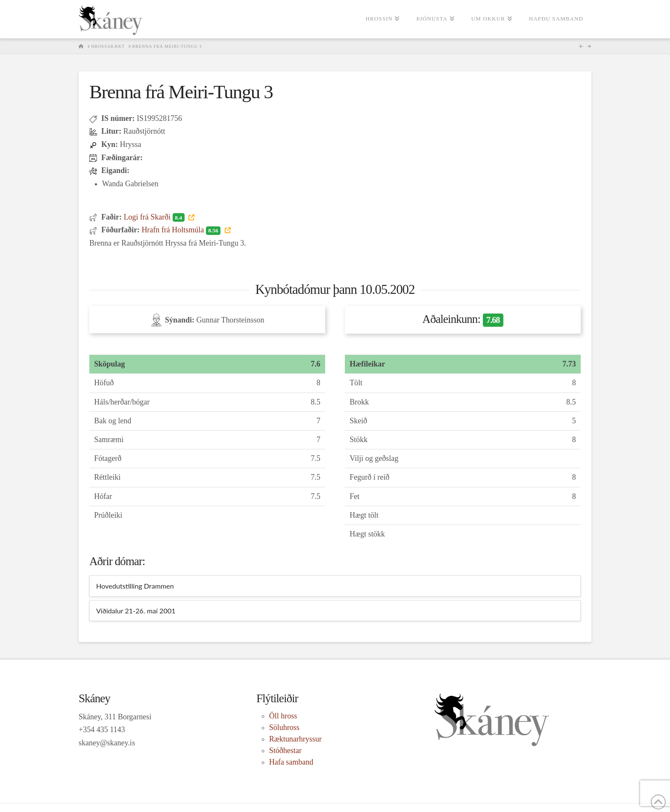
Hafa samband (291, 762)
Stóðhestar (285, 750)
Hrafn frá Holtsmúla (182, 230)
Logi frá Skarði (155, 217)
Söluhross (284, 727)
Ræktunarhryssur (295, 739)
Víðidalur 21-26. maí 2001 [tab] (136, 611)
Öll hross (283, 716)
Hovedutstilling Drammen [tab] (135, 586)
